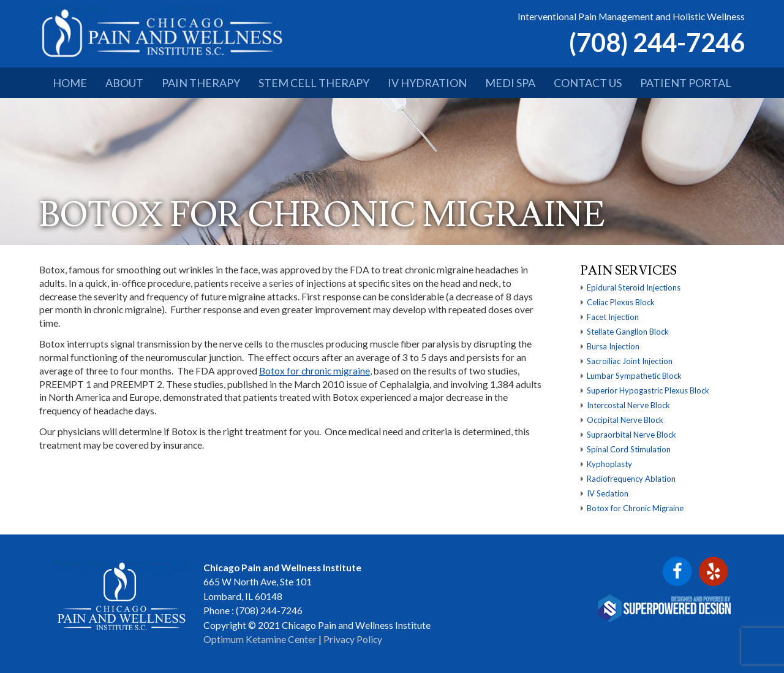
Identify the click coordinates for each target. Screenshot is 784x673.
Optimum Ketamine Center (260, 639)
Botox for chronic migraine (315, 371)
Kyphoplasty (609, 464)
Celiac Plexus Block (621, 302)
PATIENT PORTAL (686, 83)
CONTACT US (588, 83)
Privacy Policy (353, 639)
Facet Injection (613, 317)
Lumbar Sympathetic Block (634, 376)
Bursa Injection (613, 346)
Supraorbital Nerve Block (631, 435)
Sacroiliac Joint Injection (630, 361)
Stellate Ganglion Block (628, 332)
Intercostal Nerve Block (628, 405)
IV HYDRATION (427, 83)
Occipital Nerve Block (625, 420)
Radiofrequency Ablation (631, 479)
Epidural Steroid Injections (634, 287)
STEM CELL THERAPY (314, 83)
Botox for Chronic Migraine (635, 508)
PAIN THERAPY (201, 83)
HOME (70, 83)
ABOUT (124, 83)
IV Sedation (608, 493)
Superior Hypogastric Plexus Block (648, 390)
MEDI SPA (510, 83)
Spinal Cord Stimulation (629, 449)
